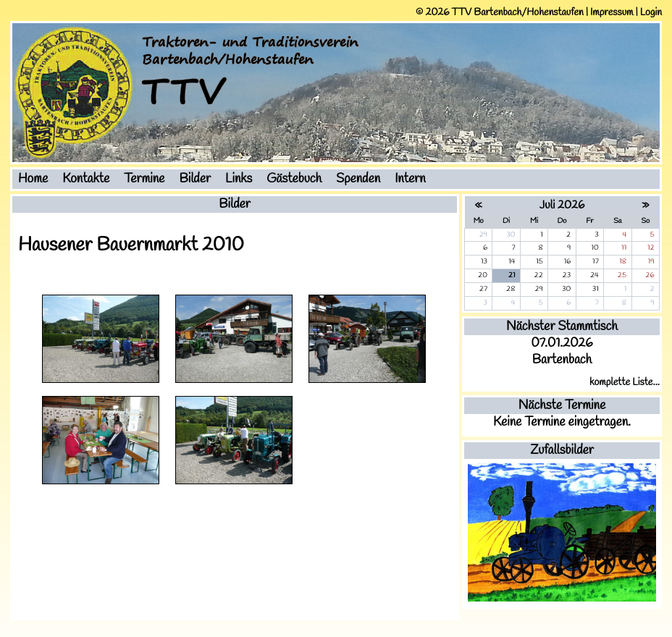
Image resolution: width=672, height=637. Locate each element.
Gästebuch (294, 179)
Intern (410, 179)
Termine (144, 179)
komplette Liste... (625, 383)
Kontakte (86, 179)
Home (33, 179)
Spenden (358, 179)
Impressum (612, 13)
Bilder (195, 179)
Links (239, 179)
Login (651, 13)
